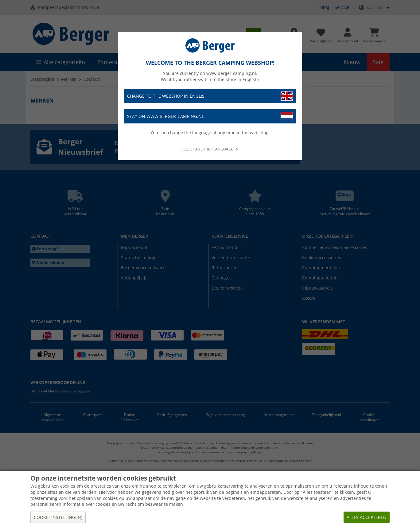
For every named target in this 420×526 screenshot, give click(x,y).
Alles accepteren (367, 517)
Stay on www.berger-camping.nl (210, 117)
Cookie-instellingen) (58, 517)
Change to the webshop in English (210, 96)
